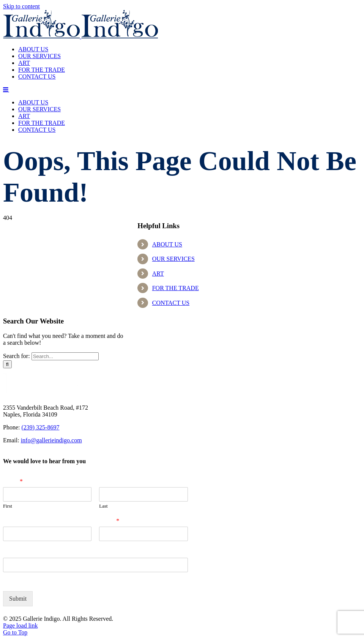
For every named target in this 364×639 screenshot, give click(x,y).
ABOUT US (167, 244)
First (8, 506)
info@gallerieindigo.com (51, 440)
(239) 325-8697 (40, 427)
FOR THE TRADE (176, 288)
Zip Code (15, 552)
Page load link (20, 626)
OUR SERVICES (173, 259)
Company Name (24, 521)
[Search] (7, 364)
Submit (18, 599)
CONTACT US (171, 303)
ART (158, 274)
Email (109, 521)
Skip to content (21, 6)
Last (103, 506)
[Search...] (65, 356)
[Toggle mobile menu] (6, 89)
